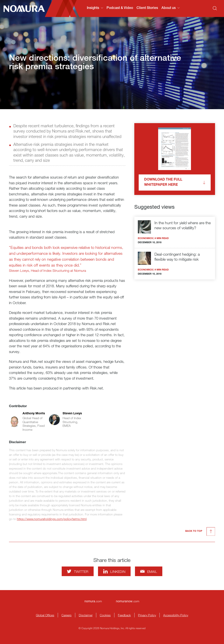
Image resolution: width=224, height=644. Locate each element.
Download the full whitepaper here (175, 183)
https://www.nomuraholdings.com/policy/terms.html (52, 519)
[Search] (215, 8)
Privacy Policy (147, 615)
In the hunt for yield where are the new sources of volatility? (183, 225)
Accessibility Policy (176, 615)
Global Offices (45, 615)
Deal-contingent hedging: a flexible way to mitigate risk (177, 257)
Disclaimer (86, 615)
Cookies (105, 615)
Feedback (124, 615)
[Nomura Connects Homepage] (22, 9)
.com (93, 601)
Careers (66, 615)
